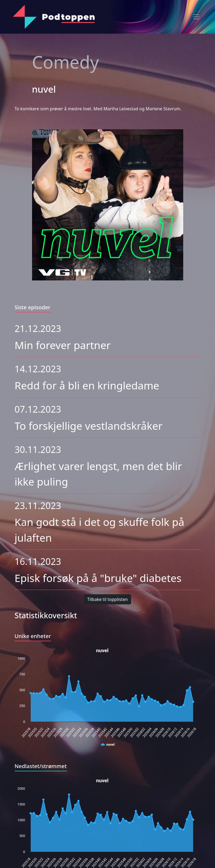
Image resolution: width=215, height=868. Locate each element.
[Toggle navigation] (196, 17)
